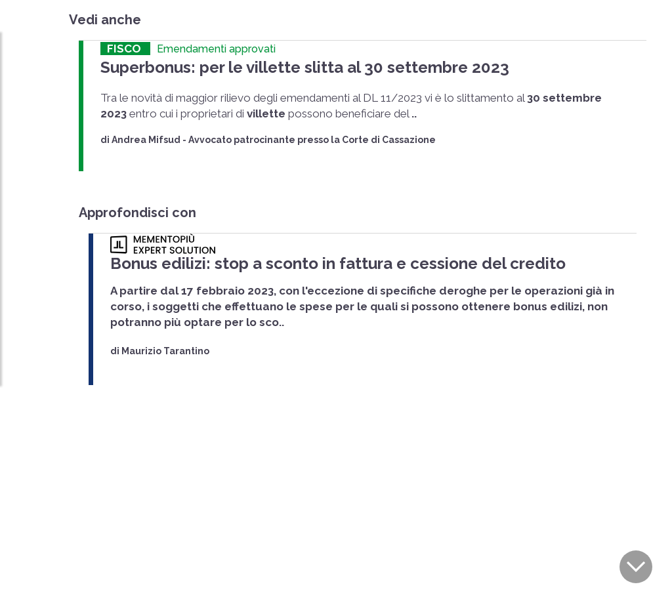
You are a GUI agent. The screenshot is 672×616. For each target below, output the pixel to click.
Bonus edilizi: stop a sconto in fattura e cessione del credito (311, 259)
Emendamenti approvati (216, 49)
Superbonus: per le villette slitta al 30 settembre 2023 (282, 66)
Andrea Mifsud (146, 137)
